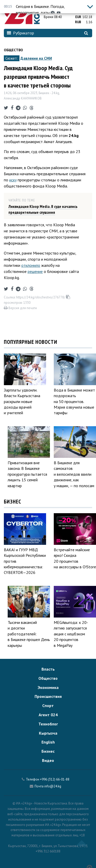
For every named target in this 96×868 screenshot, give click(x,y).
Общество (13, 50)
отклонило (31, 265)
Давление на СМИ (36, 58)
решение (35, 271)
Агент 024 (48, 715)
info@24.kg (53, 786)
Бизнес (48, 751)
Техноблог (48, 724)
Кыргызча (48, 733)
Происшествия (48, 696)
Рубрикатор (20, 33)
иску (13, 180)
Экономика (48, 687)
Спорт (48, 706)
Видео (48, 760)
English (48, 742)
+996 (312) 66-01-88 (55, 779)
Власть (48, 669)
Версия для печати (20, 308)
